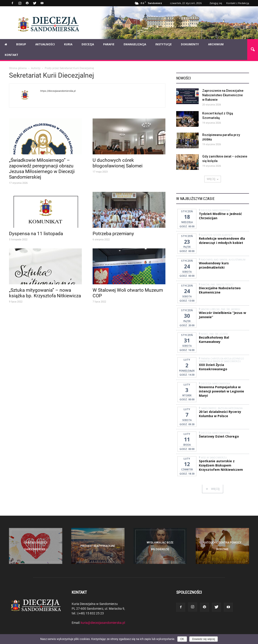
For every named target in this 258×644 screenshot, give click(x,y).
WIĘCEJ (213, 179)
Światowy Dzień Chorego (219, 436)
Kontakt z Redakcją (238, 3)
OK (182, 639)
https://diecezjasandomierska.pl (58, 91)
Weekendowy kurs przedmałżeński (214, 265)
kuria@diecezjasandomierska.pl (103, 623)
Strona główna (18, 68)
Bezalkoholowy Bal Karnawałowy (214, 340)
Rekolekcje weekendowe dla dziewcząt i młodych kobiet (222, 241)
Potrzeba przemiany (113, 233)
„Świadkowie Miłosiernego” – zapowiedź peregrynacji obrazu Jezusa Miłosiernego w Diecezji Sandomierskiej (42, 168)
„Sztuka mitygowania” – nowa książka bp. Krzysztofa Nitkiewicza (45, 293)
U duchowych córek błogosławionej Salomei (118, 163)
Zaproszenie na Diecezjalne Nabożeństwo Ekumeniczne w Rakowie (223, 95)
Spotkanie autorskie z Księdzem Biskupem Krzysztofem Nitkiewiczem (221, 465)
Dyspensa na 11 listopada (36, 233)
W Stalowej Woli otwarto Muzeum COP (128, 293)
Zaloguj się (216, 3)
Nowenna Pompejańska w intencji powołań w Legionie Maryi (221, 391)
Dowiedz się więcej (204, 639)
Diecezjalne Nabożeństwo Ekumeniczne (220, 290)
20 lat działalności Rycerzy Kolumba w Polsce (220, 414)
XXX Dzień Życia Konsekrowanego (213, 367)
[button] (253, 50)
